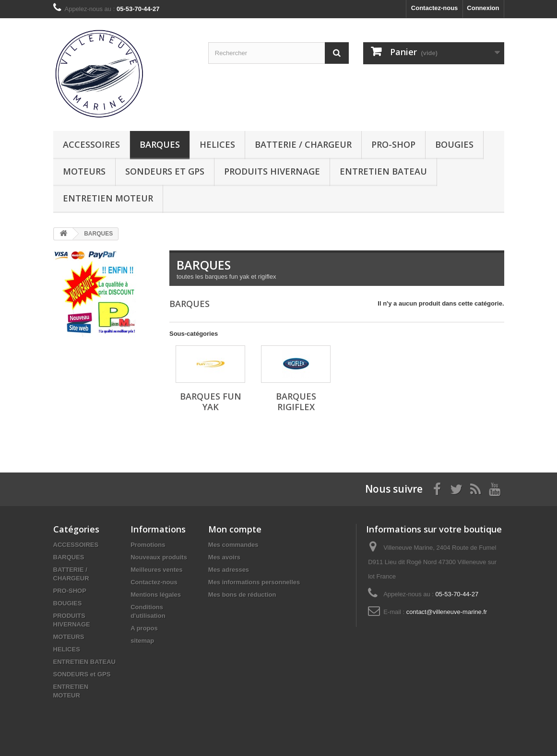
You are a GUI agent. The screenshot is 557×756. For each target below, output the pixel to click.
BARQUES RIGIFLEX (296, 402)
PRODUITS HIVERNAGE (272, 171)
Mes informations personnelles (254, 582)
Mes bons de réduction (242, 595)
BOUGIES (454, 144)
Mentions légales (156, 595)
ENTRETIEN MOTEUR (108, 198)
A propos (144, 628)
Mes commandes (233, 545)
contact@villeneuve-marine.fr (447, 612)
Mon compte (235, 529)
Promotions (148, 545)
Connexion (483, 8)
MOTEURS (84, 171)
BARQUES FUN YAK (211, 402)
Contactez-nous (435, 8)
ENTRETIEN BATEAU (383, 171)
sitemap (142, 641)
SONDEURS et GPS (165, 171)
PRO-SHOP (393, 144)
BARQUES (160, 144)
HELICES (217, 144)
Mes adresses (229, 570)
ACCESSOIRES (91, 144)
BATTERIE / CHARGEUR (303, 144)
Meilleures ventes (156, 570)
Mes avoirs (224, 557)
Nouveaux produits (159, 557)
